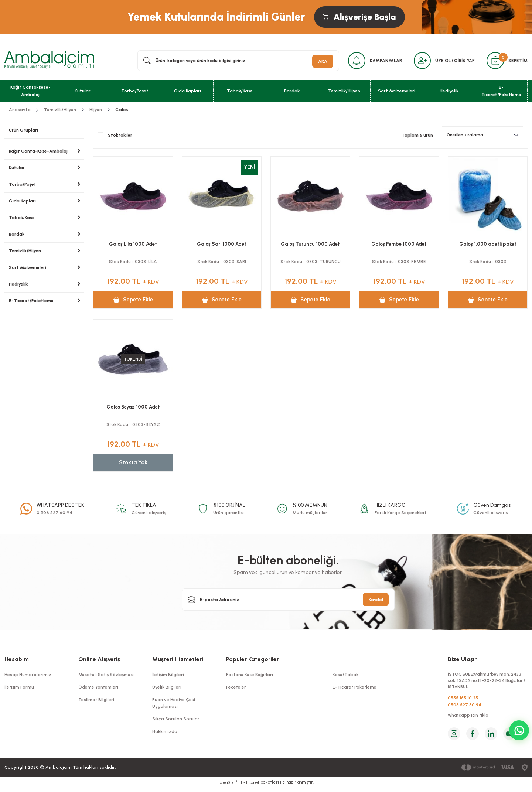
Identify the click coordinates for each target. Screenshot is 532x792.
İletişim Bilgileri (168, 676)
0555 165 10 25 (463, 701)
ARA (317, 61)
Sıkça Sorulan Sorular (176, 720)
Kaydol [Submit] (376, 601)
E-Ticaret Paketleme (354, 689)
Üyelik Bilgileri (167, 689)
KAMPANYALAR (382, 61)
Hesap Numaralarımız (28, 676)
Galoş (122, 111)
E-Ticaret (250, 787)
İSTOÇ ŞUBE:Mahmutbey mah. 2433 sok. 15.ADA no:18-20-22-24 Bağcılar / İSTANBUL (487, 683)
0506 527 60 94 (465, 708)
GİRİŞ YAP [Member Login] (463, 61)
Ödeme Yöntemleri (98, 689)
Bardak (17, 236)
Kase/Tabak (345, 676)
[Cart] (494, 61)
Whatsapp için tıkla (468, 720)
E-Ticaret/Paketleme (31, 302)
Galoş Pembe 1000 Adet (399, 245)
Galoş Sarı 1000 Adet (222, 245)
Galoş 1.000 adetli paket (488, 245)
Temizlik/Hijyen (25, 252)
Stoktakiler (120, 137)
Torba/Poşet (23, 186)
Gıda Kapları (22, 202)
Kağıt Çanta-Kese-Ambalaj (38, 153)
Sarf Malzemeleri (28, 269)
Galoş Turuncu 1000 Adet (310, 245)
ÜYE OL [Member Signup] (441, 61)
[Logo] (49, 61)
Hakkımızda (165, 733)
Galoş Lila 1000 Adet (133, 245)
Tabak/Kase (22, 219)
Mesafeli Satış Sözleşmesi (106, 676)
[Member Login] (419, 61)
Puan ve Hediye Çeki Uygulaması (174, 704)
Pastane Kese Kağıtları (250, 676)
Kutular (17, 169)
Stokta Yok (133, 464)
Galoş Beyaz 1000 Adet (133, 408)
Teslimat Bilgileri (96, 701)
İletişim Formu (19, 689)
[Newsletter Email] (288, 601)
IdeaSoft (228, 786)
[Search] (235, 61)
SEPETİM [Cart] (518, 61)
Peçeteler (236, 689)
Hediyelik (18, 286)
